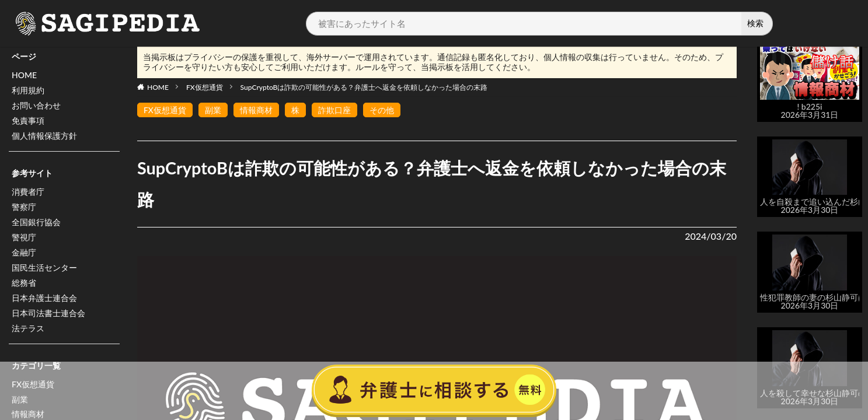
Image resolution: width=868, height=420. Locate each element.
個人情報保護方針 (44, 136)
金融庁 (24, 253)
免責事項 (28, 121)
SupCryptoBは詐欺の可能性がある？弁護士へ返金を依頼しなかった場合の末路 (364, 87)
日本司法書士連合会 (48, 314)
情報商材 (256, 110)
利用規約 (28, 91)
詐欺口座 (334, 110)
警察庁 (24, 207)
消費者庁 (28, 192)
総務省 (24, 283)
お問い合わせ (36, 106)
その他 (382, 110)
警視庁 (24, 238)
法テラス (28, 329)
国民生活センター (44, 268)
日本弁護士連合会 (44, 298)
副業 (213, 110)
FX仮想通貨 (205, 87)
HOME (24, 76)
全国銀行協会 (36, 223)
